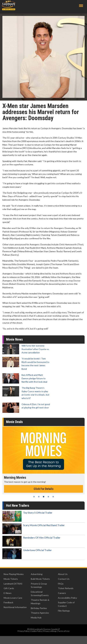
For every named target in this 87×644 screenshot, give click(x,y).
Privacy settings (50, 631)
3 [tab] (44, 497)
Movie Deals (14, 422)
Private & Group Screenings (39, 585)
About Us (63, 574)
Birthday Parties (39, 608)
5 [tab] (53, 497)
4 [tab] (48, 497)
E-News (8, 593)
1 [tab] (34, 497)
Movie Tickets (11, 579)
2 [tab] (39, 497)
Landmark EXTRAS (13, 584)
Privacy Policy (23, 631)
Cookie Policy (36, 631)
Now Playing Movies (14, 574)
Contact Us (64, 579)
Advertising (37, 574)
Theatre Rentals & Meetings (40, 602)
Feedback (8, 602)
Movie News (14, 339)
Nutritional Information (15, 607)
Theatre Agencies (40, 613)
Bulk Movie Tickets (40, 579)
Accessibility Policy (67, 598)
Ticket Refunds (66, 588)
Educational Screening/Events (40, 593)
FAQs (61, 584)
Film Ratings (64, 611)
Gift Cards (9, 588)
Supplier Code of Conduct (66, 604)
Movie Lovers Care (13, 598)
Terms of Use (64, 631)
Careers (62, 593)
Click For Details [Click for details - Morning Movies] (44, 489)
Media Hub (36, 618)
